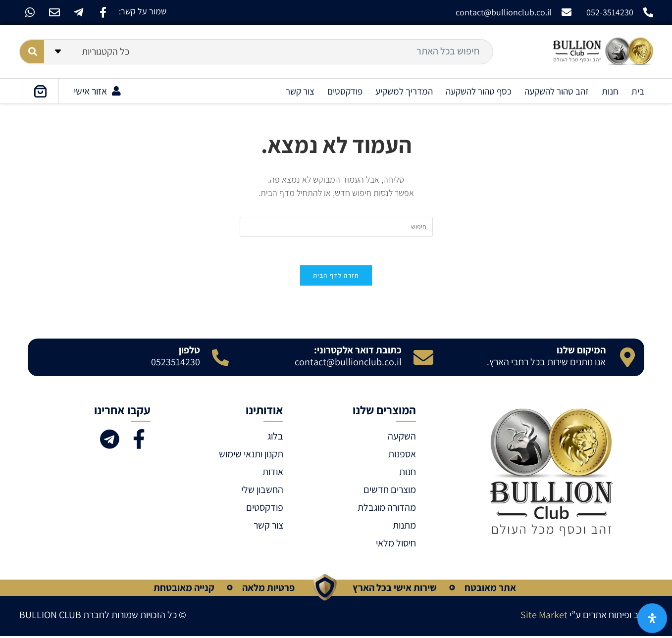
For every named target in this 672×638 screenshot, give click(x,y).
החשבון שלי (262, 491)
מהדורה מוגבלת (387, 509)
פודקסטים (345, 91)
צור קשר (300, 91)
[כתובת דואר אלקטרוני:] (423, 359)
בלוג (275, 438)
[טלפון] (220, 359)
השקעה (402, 438)
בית (638, 91)
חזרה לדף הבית (336, 277)
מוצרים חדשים (390, 491)
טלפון (189, 351)
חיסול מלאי (396, 544)
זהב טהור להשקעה (557, 91)
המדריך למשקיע (404, 91)
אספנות (402, 455)
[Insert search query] (336, 227)
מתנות (404, 527)
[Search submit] (32, 52)
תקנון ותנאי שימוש (251, 455)
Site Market (544, 616)
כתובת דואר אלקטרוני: (358, 351)
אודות (273, 473)
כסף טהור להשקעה (479, 91)
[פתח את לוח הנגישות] (652, 618)
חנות (610, 91)
